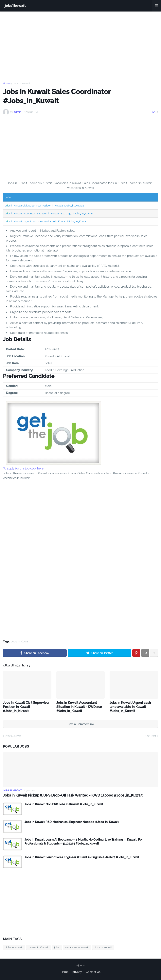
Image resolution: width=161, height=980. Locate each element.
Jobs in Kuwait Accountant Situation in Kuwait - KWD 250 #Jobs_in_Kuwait (49, 214)
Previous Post (13, 736)
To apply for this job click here (23, 468)
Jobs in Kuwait (21, 83)
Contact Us (93, 972)
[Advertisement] (80, 43)
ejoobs (81, 965)
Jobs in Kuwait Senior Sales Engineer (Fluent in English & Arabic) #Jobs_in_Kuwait (82, 857)
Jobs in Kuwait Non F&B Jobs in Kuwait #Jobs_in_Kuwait (64, 804)
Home (7, 83)
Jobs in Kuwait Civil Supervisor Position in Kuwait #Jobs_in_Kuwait (44, 206)
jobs (57, 947)
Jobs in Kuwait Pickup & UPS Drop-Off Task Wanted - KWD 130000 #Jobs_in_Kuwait (73, 795)
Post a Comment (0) (81, 724)
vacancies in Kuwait (77, 947)
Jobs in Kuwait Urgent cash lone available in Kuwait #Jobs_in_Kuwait (46, 221)
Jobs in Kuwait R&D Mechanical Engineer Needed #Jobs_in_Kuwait (72, 822)
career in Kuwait (38, 947)
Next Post (150, 736)
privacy (77, 972)
